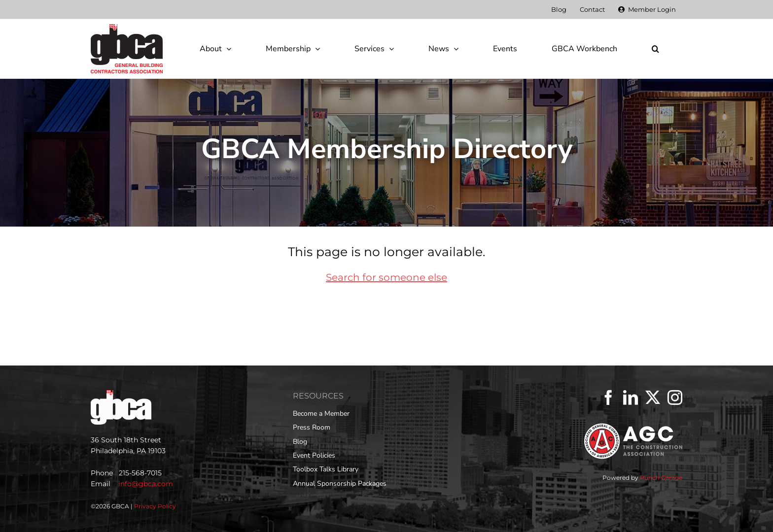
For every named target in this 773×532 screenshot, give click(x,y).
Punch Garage (661, 478)
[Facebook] (608, 398)
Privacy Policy (155, 506)
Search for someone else (386, 277)
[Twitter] (653, 398)
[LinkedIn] (631, 398)
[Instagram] (675, 398)
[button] (655, 49)
